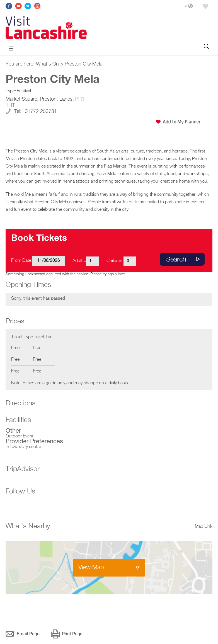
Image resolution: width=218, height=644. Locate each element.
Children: (115, 262)
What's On (47, 65)
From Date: (22, 262)
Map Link (204, 527)
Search (176, 260)
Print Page (72, 635)
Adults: (79, 262)
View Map (91, 568)
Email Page (28, 635)
